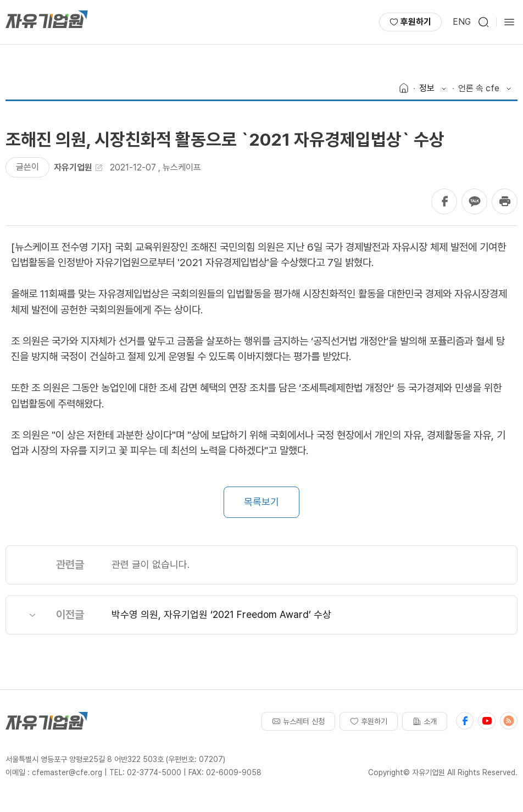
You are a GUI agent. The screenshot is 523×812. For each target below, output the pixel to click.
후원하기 (410, 22)
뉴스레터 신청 (298, 721)
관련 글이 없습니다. (151, 564)
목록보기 (261, 502)
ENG (462, 22)
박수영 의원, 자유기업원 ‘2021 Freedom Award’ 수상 (221, 614)
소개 (425, 721)
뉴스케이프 (182, 167)
